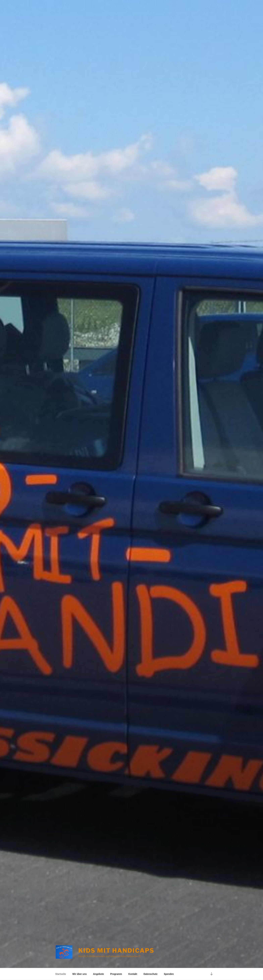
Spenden (169, 974)
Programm (116, 974)
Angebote (99, 974)
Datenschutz (150, 974)
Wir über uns (79, 974)
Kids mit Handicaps (116, 951)
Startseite (61, 974)
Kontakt (133, 974)
